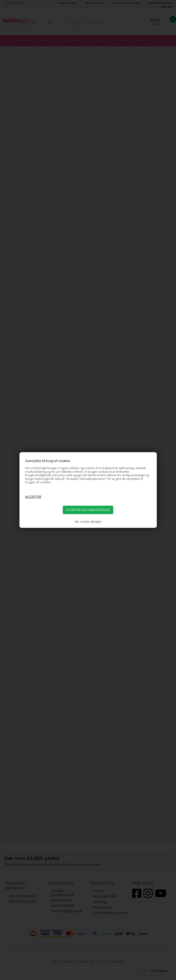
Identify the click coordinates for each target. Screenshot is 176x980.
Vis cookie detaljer (88, 522)
